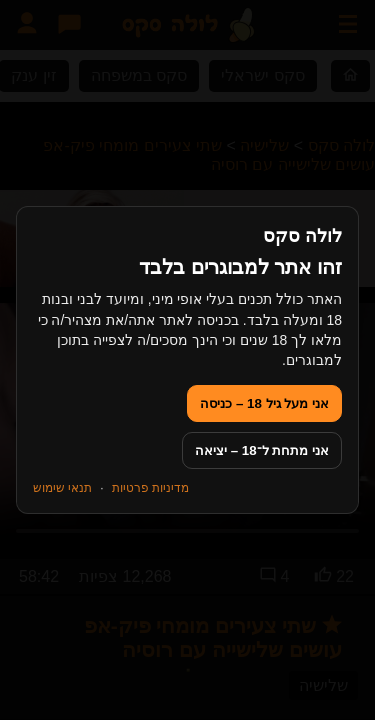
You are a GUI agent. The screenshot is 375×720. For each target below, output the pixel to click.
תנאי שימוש (62, 488)
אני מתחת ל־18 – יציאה (262, 450)
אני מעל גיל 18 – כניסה (264, 403)
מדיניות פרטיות (150, 488)
